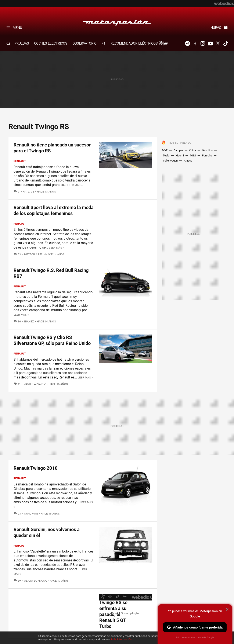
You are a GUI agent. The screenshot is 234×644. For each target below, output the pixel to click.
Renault (20, 161)
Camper (178, 150)
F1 (104, 43)
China (192, 150)
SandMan (31, 514)
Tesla (166, 155)
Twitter (218, 44)
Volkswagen (170, 161)
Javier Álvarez (35, 384)
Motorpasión (117, 22)
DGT (165, 150)
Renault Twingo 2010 (36, 468)
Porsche (207, 155)
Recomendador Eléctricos (138, 43)
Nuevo (216, 28)
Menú (17, 28)
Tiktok (226, 44)
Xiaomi (180, 155)
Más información (121, 639)
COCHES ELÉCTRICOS (51, 43)
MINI (193, 155)
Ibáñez (29, 321)
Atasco (188, 161)
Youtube (210, 44)
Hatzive (28, 192)
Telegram (187, 44)
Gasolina (207, 150)
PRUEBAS (22, 43)
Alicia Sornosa (35, 581)
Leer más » (75, 185)
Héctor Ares (33, 254)
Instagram (203, 44)
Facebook (195, 44)
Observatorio (84, 43)
